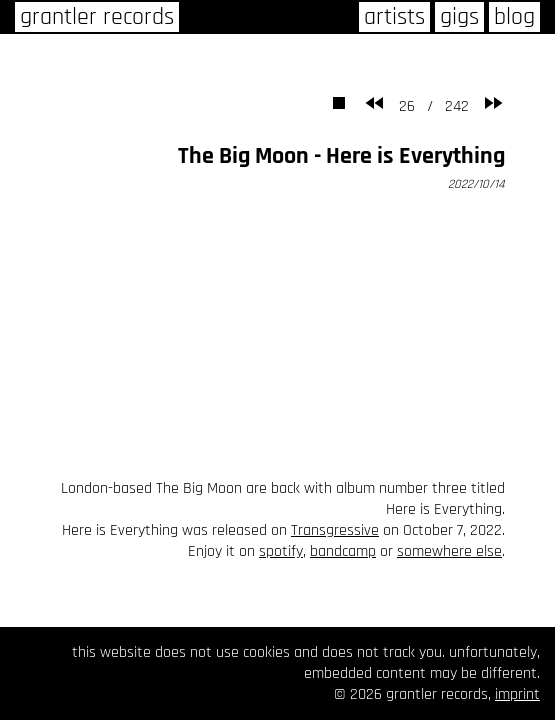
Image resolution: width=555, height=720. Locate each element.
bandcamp (343, 551)
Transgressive (335, 530)
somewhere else (449, 551)
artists (394, 17)
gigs (459, 17)
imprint (517, 694)
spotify (281, 551)
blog (514, 17)
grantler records (97, 17)
